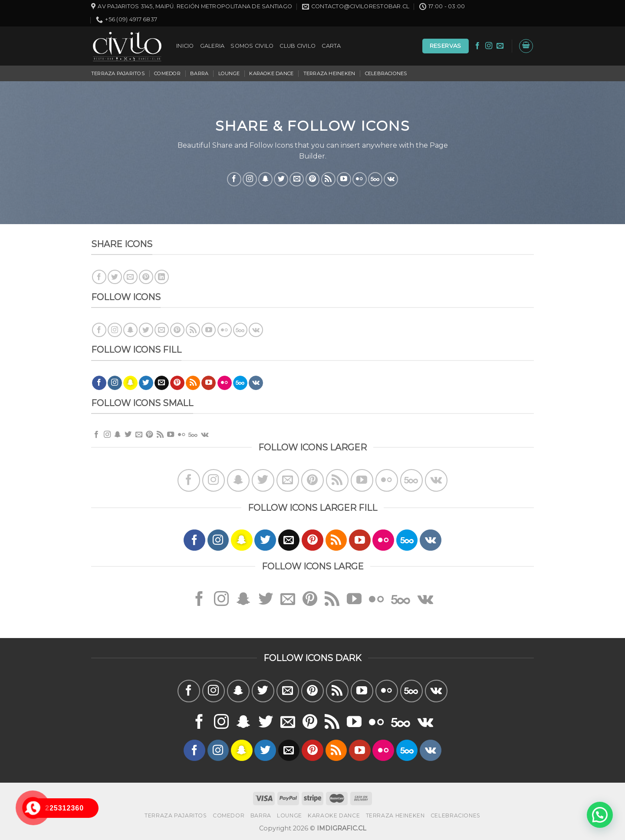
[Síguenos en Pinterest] (313, 179)
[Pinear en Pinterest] (146, 277)
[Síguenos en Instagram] (489, 46)
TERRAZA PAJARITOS (118, 73)
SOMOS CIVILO (252, 46)
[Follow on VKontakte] (391, 179)
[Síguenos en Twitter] (281, 179)
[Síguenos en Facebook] (477, 46)
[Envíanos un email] (500, 46)
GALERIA (212, 46)
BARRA (199, 73)
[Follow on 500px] (375, 179)
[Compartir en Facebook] (99, 277)
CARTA (331, 46)
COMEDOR (167, 73)
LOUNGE (229, 73)
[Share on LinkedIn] (162, 277)
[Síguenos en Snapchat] (265, 179)
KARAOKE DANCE (271, 73)
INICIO (185, 46)
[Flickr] (360, 179)
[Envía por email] (130, 277)
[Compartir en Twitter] (115, 277)
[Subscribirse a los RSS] (328, 179)
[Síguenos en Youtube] (344, 179)
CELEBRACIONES (386, 73)
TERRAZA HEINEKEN (329, 73)
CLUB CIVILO (298, 46)
